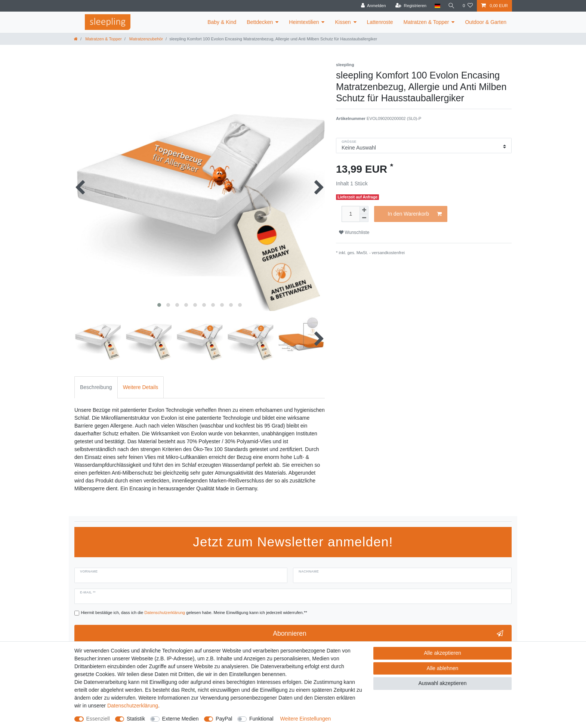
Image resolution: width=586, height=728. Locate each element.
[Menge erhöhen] (364, 210)
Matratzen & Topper (426, 22)
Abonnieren (388, 634)
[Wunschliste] (468, 6)
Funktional (261, 719)
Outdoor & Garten (486, 22)
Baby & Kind (222, 22)
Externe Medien (181, 719)
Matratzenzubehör (146, 39)
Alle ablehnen (443, 668)
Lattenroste (380, 22)
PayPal (224, 719)
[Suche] (451, 6)
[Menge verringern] (364, 218)
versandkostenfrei (388, 253)
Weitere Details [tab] (141, 387)
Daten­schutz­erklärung (133, 706)
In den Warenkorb (415, 214)
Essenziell (98, 719)
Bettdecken (260, 22)
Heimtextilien (304, 22)
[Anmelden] (372, 6)
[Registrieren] (410, 6)
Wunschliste (354, 232)
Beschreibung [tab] (96, 387)
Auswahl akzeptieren (442, 683)
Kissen (343, 22)
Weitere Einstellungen (305, 719)
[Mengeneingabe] (351, 214)
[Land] (436, 6)
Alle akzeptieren (442, 653)
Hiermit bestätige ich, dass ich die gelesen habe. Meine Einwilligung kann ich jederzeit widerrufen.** (194, 613)
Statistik (136, 719)
